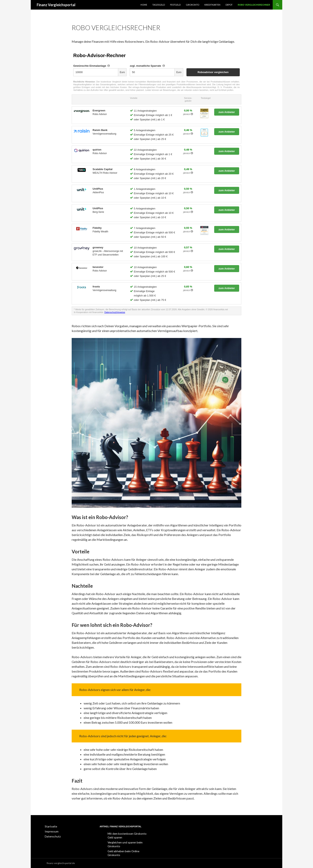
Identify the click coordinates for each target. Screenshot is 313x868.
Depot (229, 5)
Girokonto (193, 5)
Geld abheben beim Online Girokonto (127, 847)
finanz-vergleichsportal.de (61, 863)
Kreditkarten (212, 5)
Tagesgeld (159, 5)
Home (144, 5)
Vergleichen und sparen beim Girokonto (129, 842)
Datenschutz (52, 836)
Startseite (50, 826)
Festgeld (175, 5)
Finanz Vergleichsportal (56, 5)
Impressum (51, 831)
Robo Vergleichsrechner (254, 5)
